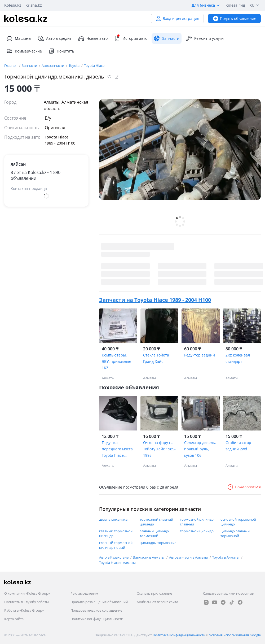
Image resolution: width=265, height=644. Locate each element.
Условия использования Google (235, 635)
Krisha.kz (34, 5)
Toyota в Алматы (226, 557)
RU (255, 5)
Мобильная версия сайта (157, 602)
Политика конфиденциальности (97, 619)
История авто (131, 38)
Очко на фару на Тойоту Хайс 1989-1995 (159, 449)
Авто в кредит (55, 38)
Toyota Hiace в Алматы (117, 563)
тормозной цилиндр (197, 531)
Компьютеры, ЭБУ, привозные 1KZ (116, 361)
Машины (19, 38)
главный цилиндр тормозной (154, 533)
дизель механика (113, 519)
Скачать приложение (154, 593)
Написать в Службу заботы (26, 602)
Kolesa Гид (235, 5)
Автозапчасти (53, 66)
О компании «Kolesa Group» (27, 593)
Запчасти (30, 66)
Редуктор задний (200, 355)
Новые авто (93, 38)
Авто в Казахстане (114, 557)
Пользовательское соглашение (96, 610)
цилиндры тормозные (158, 543)
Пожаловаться (244, 487)
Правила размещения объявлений (99, 602)
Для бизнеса (206, 5)
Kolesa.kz (13, 5)
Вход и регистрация (177, 18)
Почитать (61, 51)
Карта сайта (14, 619)
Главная (11, 66)
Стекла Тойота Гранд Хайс (156, 358)
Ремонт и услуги (205, 38)
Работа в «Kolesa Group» (24, 610)
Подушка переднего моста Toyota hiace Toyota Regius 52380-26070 (117, 449)
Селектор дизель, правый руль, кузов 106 (200, 449)
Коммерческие (24, 51)
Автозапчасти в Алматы (189, 557)
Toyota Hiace (94, 66)
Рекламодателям (84, 593)
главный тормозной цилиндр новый (116, 545)
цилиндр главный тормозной (235, 533)
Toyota (74, 66)
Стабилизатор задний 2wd (238, 446)
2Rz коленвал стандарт (238, 358)
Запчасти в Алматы (149, 557)
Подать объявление (234, 18)
